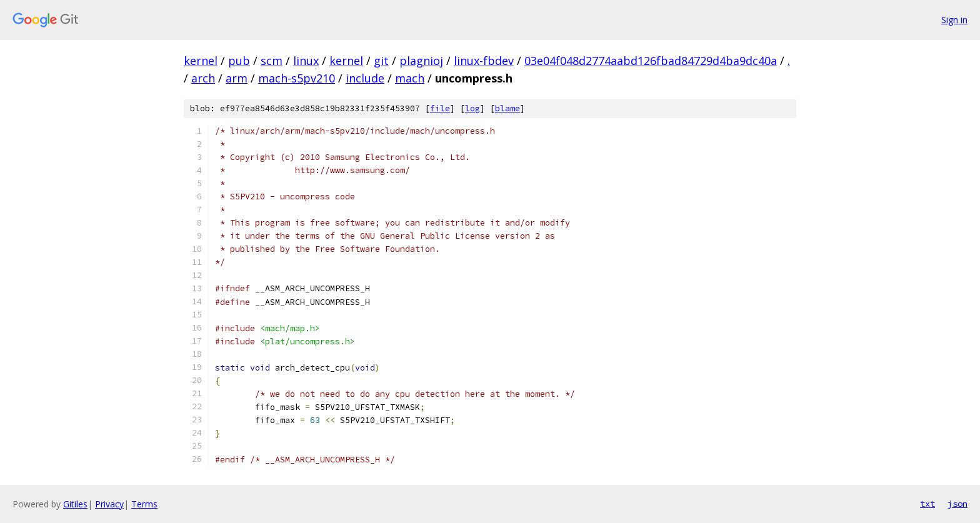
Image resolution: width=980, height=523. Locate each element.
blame (507, 108)
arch (203, 78)
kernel (201, 61)
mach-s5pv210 (297, 78)
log (472, 108)
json (957, 504)
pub (239, 61)
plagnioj (421, 61)
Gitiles (75, 504)
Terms (144, 504)
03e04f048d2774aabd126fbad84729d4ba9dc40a (651, 61)
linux (306, 61)
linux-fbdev (484, 61)
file (440, 108)
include (365, 78)
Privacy (109, 504)
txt (927, 504)
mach (410, 78)
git (381, 61)
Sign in (954, 20)
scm (272, 61)
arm (237, 78)
